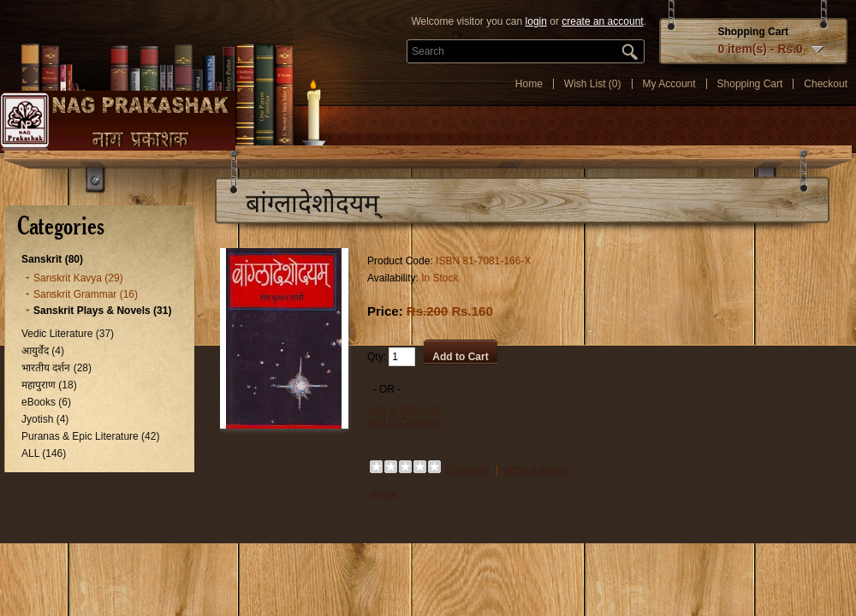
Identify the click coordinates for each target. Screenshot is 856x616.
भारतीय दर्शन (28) (56, 368)
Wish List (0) (593, 84)
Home (529, 84)
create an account (602, 21)
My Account (669, 84)
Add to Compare (404, 422)
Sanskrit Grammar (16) (86, 294)
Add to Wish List (404, 410)
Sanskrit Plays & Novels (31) (102, 311)
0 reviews (469, 470)
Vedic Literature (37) (68, 334)
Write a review (537, 470)
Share (383, 495)
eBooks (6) (46, 402)
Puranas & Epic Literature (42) (90, 436)
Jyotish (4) (45, 419)
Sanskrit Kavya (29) (78, 278)
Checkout (826, 84)
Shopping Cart (750, 84)
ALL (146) (44, 453)
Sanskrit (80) (52, 259)
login (536, 21)
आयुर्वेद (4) (43, 351)
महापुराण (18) (49, 385)
